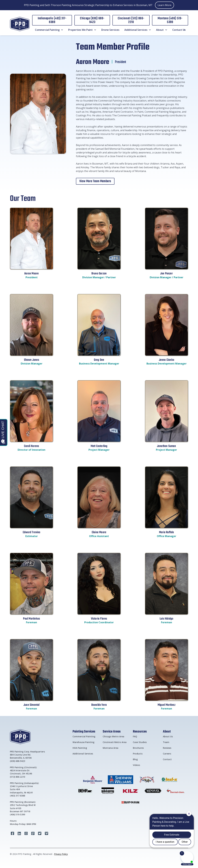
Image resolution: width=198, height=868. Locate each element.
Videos (136, 765)
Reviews (167, 748)
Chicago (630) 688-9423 (92, 20)
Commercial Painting (84, 736)
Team (166, 742)
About (167, 731)
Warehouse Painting (83, 742)
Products (138, 754)
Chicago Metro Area (113, 736)
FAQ (135, 736)
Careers (167, 754)
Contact (167, 759)
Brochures (138, 748)
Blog (135, 759)
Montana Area (111, 748)
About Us (168, 736)
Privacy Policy (61, 854)
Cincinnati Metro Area (115, 742)
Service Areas (112, 731)
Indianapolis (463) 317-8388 (52, 20)
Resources (140, 731)
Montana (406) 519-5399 (170, 20)
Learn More (165, 5)
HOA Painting (80, 748)
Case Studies (140, 742)
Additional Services (83, 754)
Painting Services (84, 731)
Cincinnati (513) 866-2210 (131, 20)
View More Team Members (95, 181)
